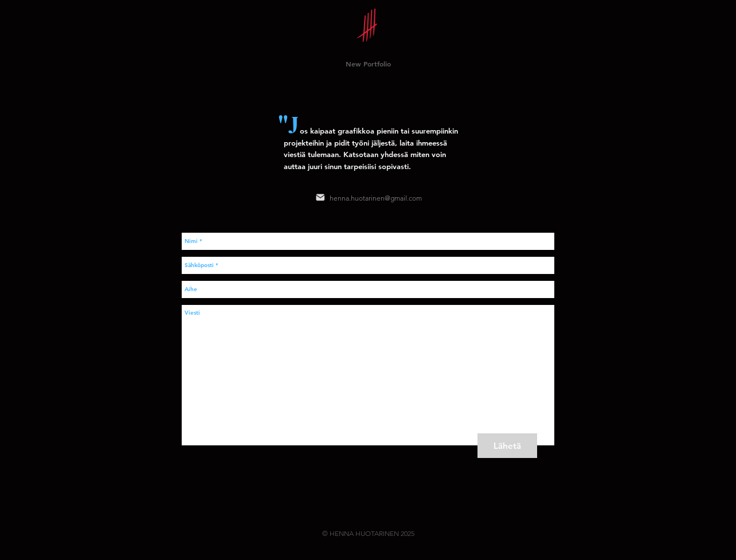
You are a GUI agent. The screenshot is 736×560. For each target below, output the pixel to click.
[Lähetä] (507, 446)
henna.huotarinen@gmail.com (376, 198)
